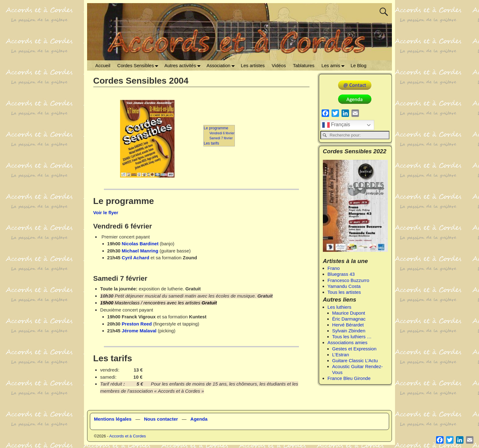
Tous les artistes (344, 292)
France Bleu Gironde (349, 378)
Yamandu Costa (344, 286)
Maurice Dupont (349, 313)
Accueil (103, 65)
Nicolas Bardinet (140, 244)
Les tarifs (211, 143)
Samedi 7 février (221, 138)
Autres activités (184, 65)
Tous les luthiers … (352, 337)
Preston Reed (137, 324)
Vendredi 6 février (222, 133)
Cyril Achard (135, 258)
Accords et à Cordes (128, 436)
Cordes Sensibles (139, 65)
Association (222, 65)
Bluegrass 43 (341, 274)
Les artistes (253, 65)
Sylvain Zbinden (349, 331)
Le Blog (358, 65)
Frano (334, 268)
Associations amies (347, 342)
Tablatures (304, 65)
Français (336, 125)
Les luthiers (339, 307)
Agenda (199, 419)
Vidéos (279, 65)
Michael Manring (139, 251)
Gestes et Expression (354, 349)
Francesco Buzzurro (348, 280)
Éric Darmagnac (349, 319)
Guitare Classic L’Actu (355, 360)
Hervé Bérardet (348, 325)
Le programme (216, 128)
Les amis (334, 65)
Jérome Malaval (139, 331)
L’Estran (341, 355)
